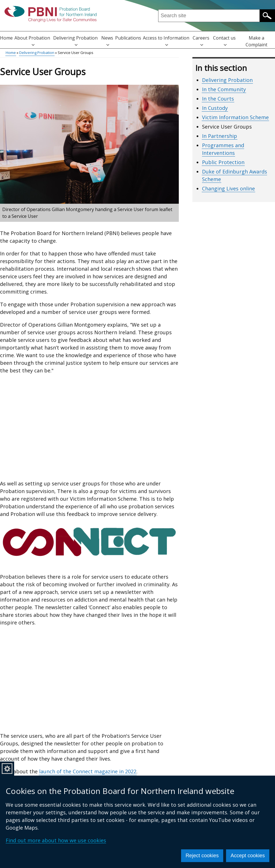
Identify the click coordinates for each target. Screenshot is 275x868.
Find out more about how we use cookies (56, 840)
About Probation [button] (32, 41)
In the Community (224, 89)
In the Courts (218, 99)
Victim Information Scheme (235, 117)
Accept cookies (248, 856)
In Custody (215, 108)
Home (6, 38)
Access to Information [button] (166, 41)
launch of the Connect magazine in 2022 (88, 771)
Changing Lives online (228, 188)
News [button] (107, 41)
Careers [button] (201, 41)
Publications (128, 38)
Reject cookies (202, 856)
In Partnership (220, 136)
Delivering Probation (37, 53)
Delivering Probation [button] (75, 41)
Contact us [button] (224, 41)
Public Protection (223, 162)
